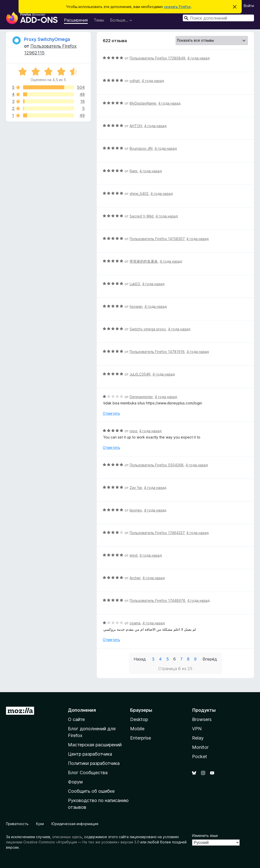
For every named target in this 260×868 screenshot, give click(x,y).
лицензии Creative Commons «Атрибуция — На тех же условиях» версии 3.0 (73, 842)
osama (135, 623)
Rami (134, 171)
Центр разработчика (90, 754)
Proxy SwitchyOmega (47, 39)
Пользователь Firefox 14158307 (157, 239)
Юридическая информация (75, 824)
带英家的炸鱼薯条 (144, 261)
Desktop (139, 719)
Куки (40, 824)
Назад (140, 659)
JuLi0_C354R (140, 374)
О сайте (76, 719)
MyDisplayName (143, 103)
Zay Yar (136, 488)
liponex (136, 510)
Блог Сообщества (88, 773)
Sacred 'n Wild (142, 216)
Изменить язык (205, 836)
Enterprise (141, 738)
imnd (134, 555)
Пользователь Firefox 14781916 (157, 352)
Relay (198, 738)
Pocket (200, 756)
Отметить (111, 413)
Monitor (200, 747)
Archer (135, 578)
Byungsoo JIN (141, 148)
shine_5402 (139, 194)
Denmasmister (141, 397)
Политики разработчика (94, 763)
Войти (249, 6)
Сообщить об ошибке (91, 791)
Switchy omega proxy (148, 329)
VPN (197, 729)
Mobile (137, 729)
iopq (133, 431)
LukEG (135, 284)
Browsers (202, 719)
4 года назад (198, 58)
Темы (99, 20)
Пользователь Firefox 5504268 (157, 465)
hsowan (136, 306)
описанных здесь (67, 837)
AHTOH (136, 126)
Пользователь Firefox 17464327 (157, 533)
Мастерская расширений (95, 745)
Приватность (17, 824)
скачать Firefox (177, 7)
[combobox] (218, 18)
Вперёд (210, 659)
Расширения (76, 20)
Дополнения (82, 710)
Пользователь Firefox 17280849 (157, 58)
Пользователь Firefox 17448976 (157, 600)
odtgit (135, 81)
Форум (75, 782)
